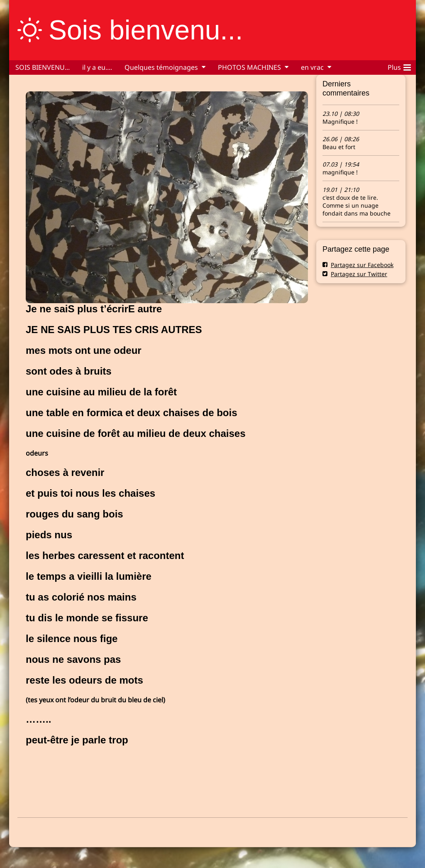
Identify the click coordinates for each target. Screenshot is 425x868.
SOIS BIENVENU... (43, 67)
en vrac (312, 67)
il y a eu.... (97, 67)
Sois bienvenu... (146, 30)
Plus (399, 66)
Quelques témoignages (161, 67)
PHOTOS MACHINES (249, 67)
